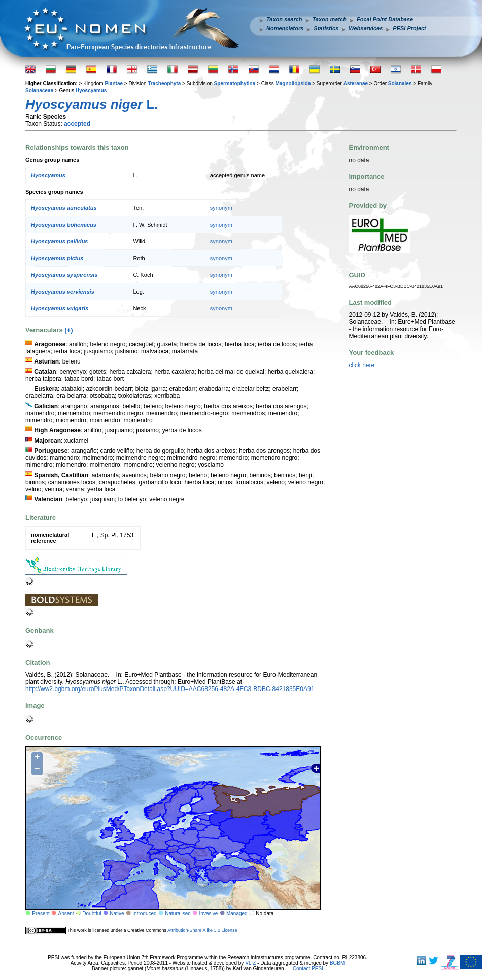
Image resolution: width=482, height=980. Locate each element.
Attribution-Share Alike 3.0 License (202, 930)
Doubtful (92, 913)
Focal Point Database (385, 19)
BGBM (337, 963)
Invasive (209, 913)
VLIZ (250, 963)
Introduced (144, 913)
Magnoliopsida (293, 83)
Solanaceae (39, 90)
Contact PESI (308, 969)
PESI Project (409, 28)
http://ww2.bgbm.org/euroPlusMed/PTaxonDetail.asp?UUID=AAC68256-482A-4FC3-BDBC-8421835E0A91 (170, 689)
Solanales (400, 83)
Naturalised (178, 913)
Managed (237, 913)
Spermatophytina (235, 83)
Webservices (366, 28)
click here (362, 365)
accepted (77, 124)
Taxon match (330, 19)
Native (117, 913)
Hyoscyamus (91, 90)
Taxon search (284, 19)
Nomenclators (285, 28)
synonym (221, 208)
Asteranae (356, 83)
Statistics (326, 28)
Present (41, 913)
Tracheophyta (164, 83)
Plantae (114, 83)
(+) (68, 330)
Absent (66, 913)
